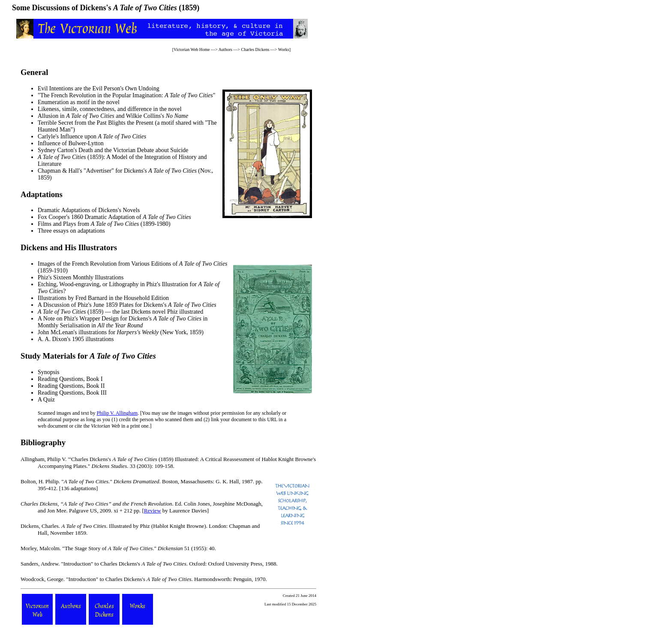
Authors (225, 49)
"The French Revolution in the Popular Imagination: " (126, 95)
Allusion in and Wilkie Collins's (113, 116)
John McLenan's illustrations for (98, 332)
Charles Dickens (255, 49)
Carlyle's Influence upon (92, 136)
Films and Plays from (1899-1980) (104, 224)
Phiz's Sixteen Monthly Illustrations (81, 277)
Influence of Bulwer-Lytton (71, 143)
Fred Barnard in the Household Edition (122, 298)
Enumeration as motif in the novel (79, 102)
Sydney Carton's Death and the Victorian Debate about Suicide (113, 150)
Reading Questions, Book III (72, 393)
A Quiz (46, 400)
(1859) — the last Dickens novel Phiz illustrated (120, 312)
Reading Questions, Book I (70, 379)
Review (153, 511)
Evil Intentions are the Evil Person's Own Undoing (99, 88)
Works (284, 49)
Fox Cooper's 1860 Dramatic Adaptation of (114, 217)
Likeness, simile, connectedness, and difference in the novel (110, 109)
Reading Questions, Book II (71, 386)
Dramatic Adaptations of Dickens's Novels (89, 210)
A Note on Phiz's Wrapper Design (78, 319)
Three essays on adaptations (71, 231)
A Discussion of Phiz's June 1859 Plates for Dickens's (127, 305)
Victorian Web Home (192, 49)
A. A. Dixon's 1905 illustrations (76, 339)
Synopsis (49, 372)
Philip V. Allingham (117, 413)
